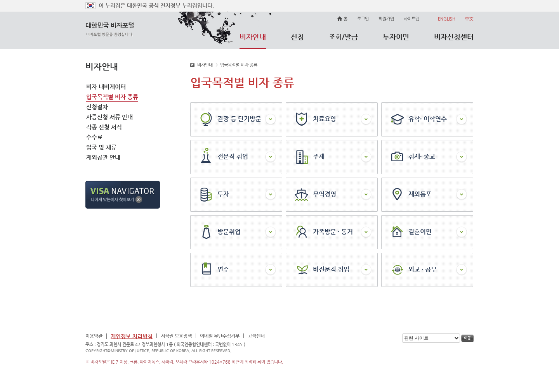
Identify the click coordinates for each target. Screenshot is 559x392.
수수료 (94, 137)
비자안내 (253, 37)
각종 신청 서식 (104, 127)
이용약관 (94, 336)
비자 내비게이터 (106, 87)
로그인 (363, 19)
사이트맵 (416, 19)
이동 (467, 338)
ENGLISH (447, 19)
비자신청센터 (454, 37)
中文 (469, 19)
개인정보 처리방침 (132, 336)
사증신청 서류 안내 (109, 117)
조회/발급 (343, 37)
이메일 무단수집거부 (220, 336)
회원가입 (386, 19)
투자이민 (396, 37)
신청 (297, 37)
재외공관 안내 (103, 157)
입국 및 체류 (101, 147)
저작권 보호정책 (176, 336)
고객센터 (256, 336)
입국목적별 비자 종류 (112, 97)
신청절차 (97, 107)
